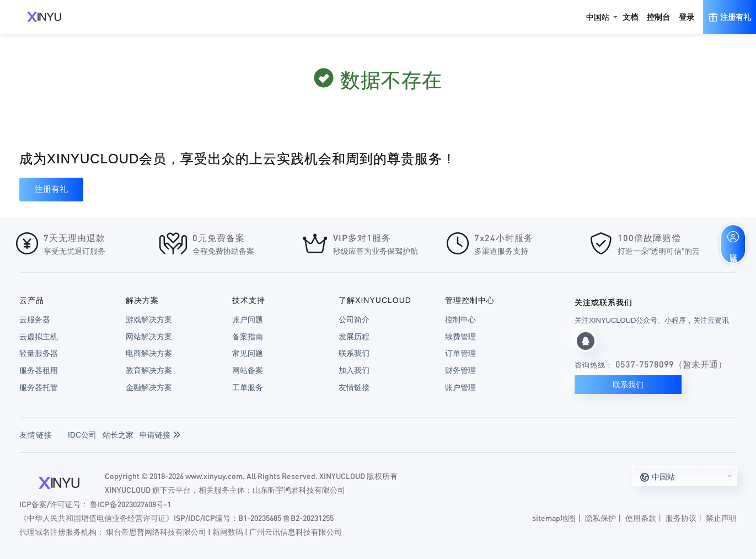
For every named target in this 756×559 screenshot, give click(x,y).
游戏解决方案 (149, 320)
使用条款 (641, 518)
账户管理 (460, 387)
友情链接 (354, 387)
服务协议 (681, 518)
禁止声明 (721, 518)
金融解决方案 (149, 387)
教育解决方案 (149, 370)
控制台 (658, 17)
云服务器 (35, 320)
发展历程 (354, 337)
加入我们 (354, 370)
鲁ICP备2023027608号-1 (130, 504)
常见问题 (248, 353)
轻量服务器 (39, 353)
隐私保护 (600, 518)
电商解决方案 (149, 353)
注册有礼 (51, 189)
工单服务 (248, 387)
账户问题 (248, 320)
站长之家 (118, 435)
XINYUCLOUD (44, 17)
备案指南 (248, 337)
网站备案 (248, 370)
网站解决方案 (149, 337)
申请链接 (160, 435)
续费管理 (460, 337)
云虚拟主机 (39, 337)
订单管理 (460, 353)
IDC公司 (82, 435)
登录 (687, 17)
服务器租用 (39, 370)
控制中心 (460, 320)
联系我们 (354, 353)
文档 (630, 17)
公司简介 (354, 320)
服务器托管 (39, 387)
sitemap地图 (554, 518)
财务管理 (460, 370)
